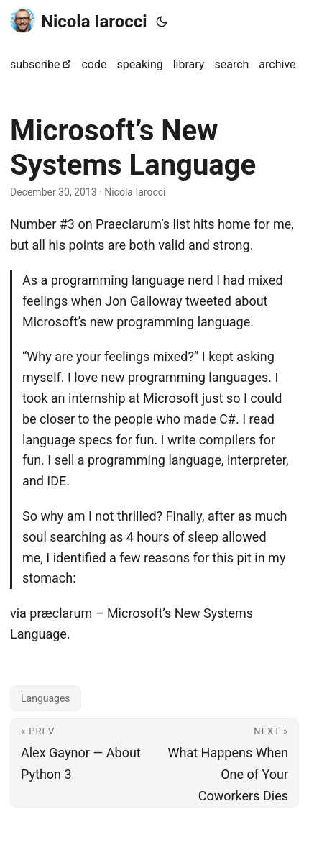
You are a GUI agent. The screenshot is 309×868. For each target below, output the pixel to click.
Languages (46, 698)
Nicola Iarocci (79, 20)
